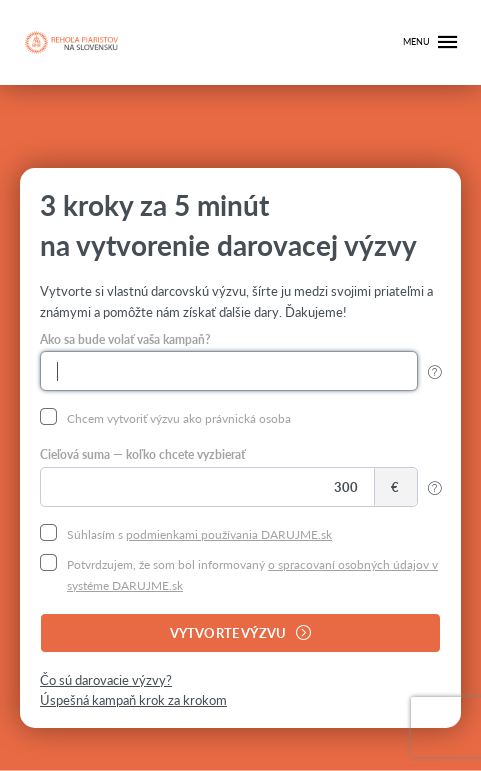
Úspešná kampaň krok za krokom (133, 699)
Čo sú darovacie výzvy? (106, 679)
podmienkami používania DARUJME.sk (229, 534)
